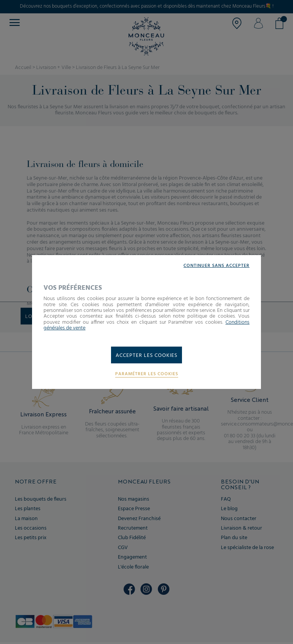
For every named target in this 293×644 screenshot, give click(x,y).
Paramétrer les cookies (147, 374)
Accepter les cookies (146, 356)
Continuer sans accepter (217, 266)
